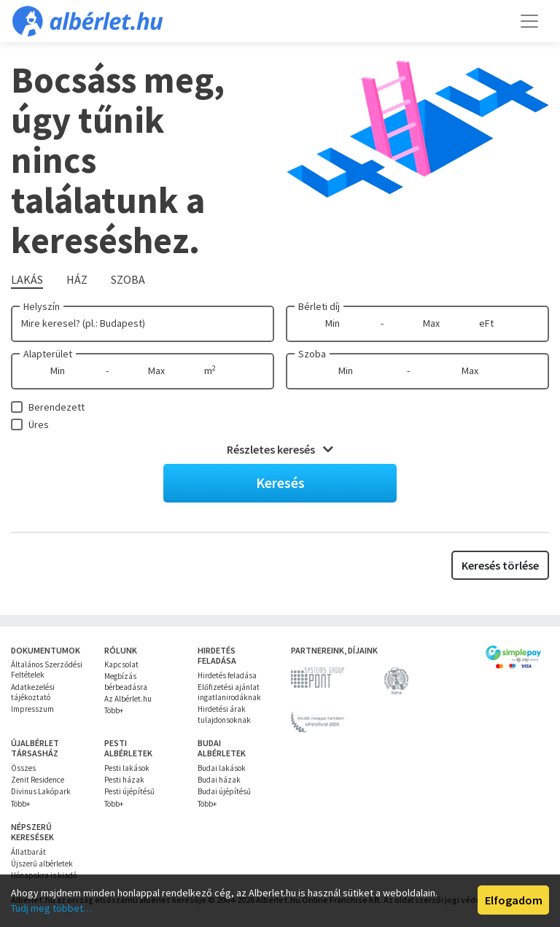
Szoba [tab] (128, 279)
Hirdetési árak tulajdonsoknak (224, 714)
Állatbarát (28, 852)
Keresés (280, 482)
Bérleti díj (319, 306)
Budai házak (219, 780)
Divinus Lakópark (41, 791)
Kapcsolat (121, 664)
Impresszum (32, 709)
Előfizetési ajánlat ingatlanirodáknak (229, 692)
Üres (39, 424)
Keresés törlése (500, 565)
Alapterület (48, 354)
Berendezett (57, 407)
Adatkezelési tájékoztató (33, 692)
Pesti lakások (127, 768)
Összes (23, 768)
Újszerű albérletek (42, 864)
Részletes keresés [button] (280, 449)
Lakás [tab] (27, 279)
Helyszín (42, 306)
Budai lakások (222, 768)
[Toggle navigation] (529, 21)
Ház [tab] (77, 279)
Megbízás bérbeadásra (126, 681)
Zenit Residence (38, 780)
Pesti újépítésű (129, 791)
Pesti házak (124, 780)
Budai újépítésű (224, 791)
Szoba (312, 354)
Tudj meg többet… (52, 908)
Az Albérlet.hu (128, 699)
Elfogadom (514, 900)
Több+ (114, 710)
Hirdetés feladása (227, 675)
